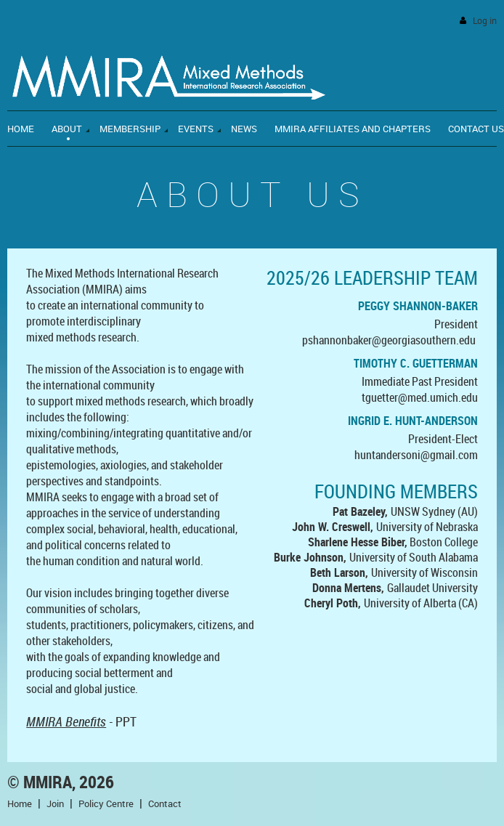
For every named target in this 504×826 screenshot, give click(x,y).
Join (55, 803)
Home (20, 803)
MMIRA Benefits (66, 721)
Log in (485, 21)
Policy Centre (106, 803)
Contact (165, 803)
